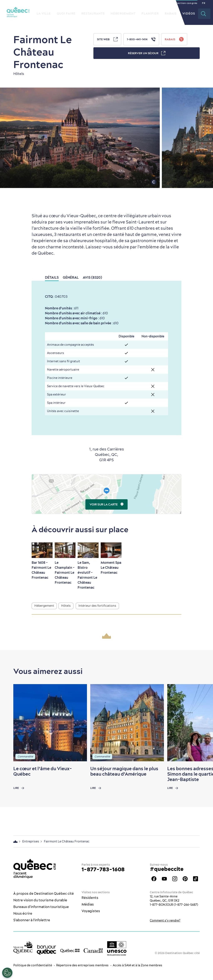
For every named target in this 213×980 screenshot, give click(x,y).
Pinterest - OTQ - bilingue (185, 879)
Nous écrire (23, 913)
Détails (52, 277)
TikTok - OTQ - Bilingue (196, 879)
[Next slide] (202, 723)
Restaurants (93, 13)
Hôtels (66, 606)
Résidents (90, 898)
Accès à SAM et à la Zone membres (137, 965)
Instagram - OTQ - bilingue (175, 879)
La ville (44, 13)
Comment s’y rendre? (165, 920)
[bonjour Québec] (46, 950)
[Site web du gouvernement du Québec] (70, 950)
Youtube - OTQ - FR (164, 879)
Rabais (171, 13)
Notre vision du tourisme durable (40, 900)
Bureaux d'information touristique (41, 907)
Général (71, 277)
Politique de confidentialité (33, 965)
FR (204, 3)
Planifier (150, 13)
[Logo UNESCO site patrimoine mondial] (117, 948)
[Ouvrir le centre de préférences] (7, 973)
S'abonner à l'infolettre (32, 920)
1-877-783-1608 (103, 869)
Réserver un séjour (147, 53)
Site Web (107, 39)
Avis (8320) (92, 277)
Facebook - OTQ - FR (154, 879)
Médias (88, 904)
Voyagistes (91, 911)
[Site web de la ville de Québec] (23, 947)
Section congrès (187, 3)
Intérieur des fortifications (97, 606)
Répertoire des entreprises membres (82, 965)
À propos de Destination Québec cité (44, 893)
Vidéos (189, 13)
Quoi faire (66, 13)
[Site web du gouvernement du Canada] (93, 950)
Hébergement (123, 13)
